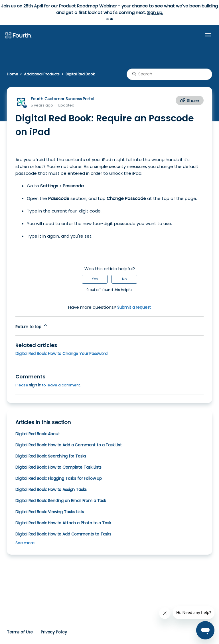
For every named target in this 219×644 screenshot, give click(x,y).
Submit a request (134, 307)
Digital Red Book (80, 74)
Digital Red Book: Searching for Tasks (51, 456)
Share (190, 100)
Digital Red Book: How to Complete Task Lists (58, 467)
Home (12, 74)
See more (25, 543)
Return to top (32, 326)
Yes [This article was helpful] (95, 279)
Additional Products (42, 74)
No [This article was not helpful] (124, 279)
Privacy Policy (54, 632)
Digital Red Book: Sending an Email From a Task (61, 501)
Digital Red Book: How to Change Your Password (61, 354)
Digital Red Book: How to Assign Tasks (51, 489)
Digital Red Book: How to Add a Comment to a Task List (69, 445)
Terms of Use (20, 632)
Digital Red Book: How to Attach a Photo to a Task (63, 523)
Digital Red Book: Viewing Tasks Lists (50, 512)
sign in (35, 385)
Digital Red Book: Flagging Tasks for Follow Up (59, 478)
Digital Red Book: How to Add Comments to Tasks (63, 534)
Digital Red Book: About (37, 434)
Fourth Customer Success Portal (62, 99)
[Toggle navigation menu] (208, 35)
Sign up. (155, 12)
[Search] (169, 74)
